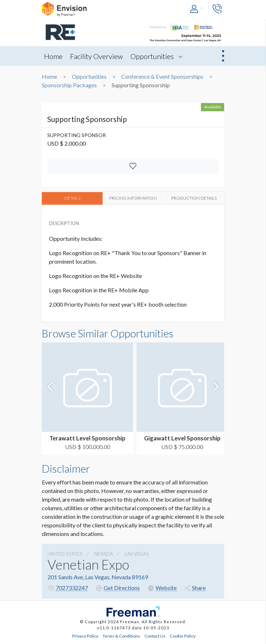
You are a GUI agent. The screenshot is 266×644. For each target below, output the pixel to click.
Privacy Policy (85, 636)
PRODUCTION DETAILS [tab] (194, 198)
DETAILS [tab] (72, 198)
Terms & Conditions (121, 636)
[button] (197, 9)
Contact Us (155, 636)
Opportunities (152, 56)
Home (53, 56)
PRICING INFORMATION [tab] (133, 198)
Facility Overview (97, 56)
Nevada (104, 553)
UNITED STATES (65, 553)
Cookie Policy (183, 636)
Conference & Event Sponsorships (162, 77)
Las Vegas (137, 553)
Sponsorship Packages (69, 85)
